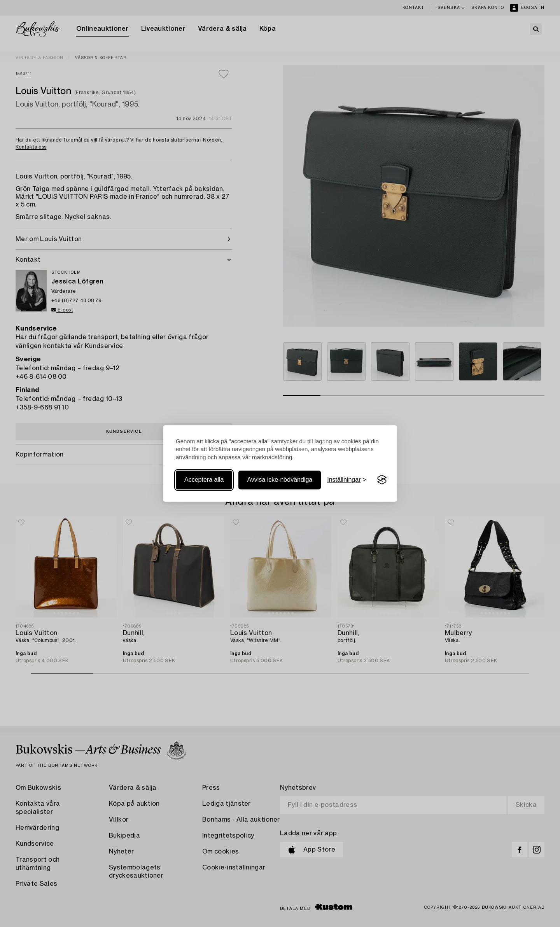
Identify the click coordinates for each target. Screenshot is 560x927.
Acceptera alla (204, 480)
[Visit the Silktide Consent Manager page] (382, 480)
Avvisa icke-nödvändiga (280, 480)
